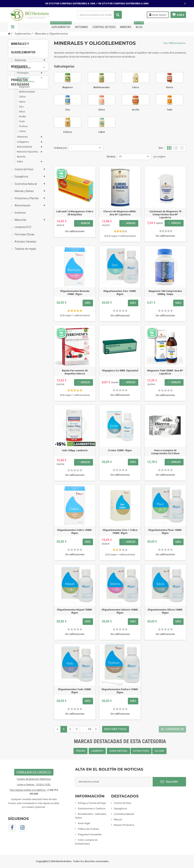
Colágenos (23, 145)
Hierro (22, 104)
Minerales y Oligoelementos (26, 82)
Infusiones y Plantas (26, 201)
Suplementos (61, 25)
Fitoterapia (23, 76)
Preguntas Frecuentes (90, 834)
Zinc (21, 109)
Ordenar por (61, 148)
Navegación (13, 27)
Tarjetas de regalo (25, 252)
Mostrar (111, 157)
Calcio (22, 99)
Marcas (126, 27)
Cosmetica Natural (25, 187)
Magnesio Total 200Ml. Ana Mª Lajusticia (165, 372)
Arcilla (22, 119)
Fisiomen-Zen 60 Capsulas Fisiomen (28, 392)
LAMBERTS (97, 751)
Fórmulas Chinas (24, 237)
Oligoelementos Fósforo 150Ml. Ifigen (120, 691)
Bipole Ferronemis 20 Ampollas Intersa (75, 372)
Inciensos (20, 215)
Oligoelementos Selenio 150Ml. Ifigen (120, 611)
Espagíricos (21, 179)
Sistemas (81, 27)
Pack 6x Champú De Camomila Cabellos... (28, 317)
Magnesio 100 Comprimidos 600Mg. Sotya (165, 293)
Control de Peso (104, 27)
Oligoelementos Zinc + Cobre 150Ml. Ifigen (120, 532)
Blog (139, 25)
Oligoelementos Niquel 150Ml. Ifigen (75, 611)
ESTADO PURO (141, 751)
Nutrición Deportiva (27, 154)
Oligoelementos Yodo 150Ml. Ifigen (75, 691)
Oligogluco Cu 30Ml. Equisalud (120, 371)
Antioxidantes (24, 150)
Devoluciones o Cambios (92, 808)
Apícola (21, 159)
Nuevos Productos (124, 825)
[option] (28, 300)
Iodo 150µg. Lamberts (75, 450)
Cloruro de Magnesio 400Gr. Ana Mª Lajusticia (120, 213)
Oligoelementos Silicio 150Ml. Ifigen (165, 611)
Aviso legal (84, 823)
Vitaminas (22, 140)
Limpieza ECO (23, 230)
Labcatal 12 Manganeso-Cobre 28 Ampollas (75, 213)
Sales (20, 164)
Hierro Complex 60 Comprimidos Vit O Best (165, 452)
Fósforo (23, 129)
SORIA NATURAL (119, 751)
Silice (22, 114)
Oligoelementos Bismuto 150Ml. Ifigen (75, 293)
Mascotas (20, 223)
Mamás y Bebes (24, 194)
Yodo (22, 124)
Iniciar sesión (158, 15)
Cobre (22, 134)
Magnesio (24, 90)
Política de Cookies (88, 829)
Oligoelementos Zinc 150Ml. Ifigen (120, 293)
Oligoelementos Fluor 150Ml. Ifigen (165, 532)
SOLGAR (159, 751)
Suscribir (169, 782)
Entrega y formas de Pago (92, 803)
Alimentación (22, 208)
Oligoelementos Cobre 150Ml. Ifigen (75, 532)
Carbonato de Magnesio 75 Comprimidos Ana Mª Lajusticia (165, 214)
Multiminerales (27, 94)
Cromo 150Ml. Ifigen (120, 450)
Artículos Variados (25, 244)
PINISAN (81, 751)
